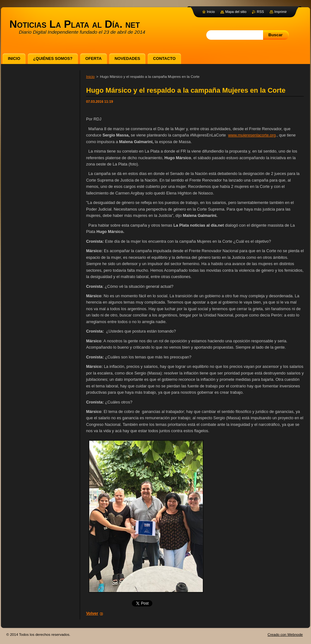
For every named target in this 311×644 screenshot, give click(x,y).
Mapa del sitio (236, 12)
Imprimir (281, 12)
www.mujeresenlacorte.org (252, 135)
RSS (260, 12)
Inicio (90, 77)
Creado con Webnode (285, 635)
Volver (92, 613)
